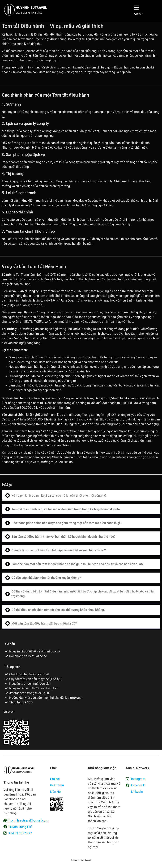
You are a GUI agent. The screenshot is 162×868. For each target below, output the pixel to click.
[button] (81, 495)
